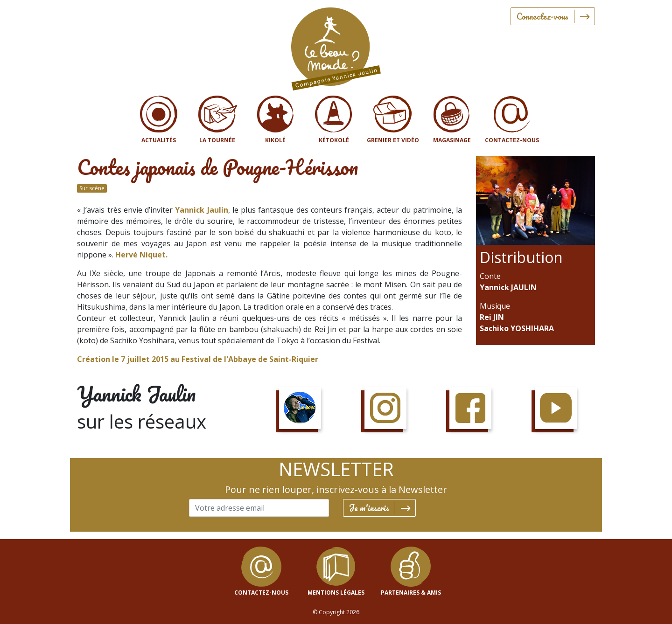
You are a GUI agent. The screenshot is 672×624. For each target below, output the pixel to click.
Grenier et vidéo (393, 140)
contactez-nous (261, 593)
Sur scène (92, 188)
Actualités (159, 140)
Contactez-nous (512, 140)
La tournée (217, 140)
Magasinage (452, 140)
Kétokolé (334, 140)
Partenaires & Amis (411, 593)
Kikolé (275, 140)
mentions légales (336, 593)
